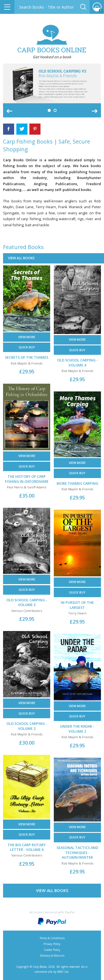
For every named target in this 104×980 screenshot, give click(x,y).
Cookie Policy (52, 950)
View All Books (52, 890)
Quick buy (27, 347)
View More (27, 337)
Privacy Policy (52, 944)
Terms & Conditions (52, 938)
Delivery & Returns (52, 956)
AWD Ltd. (63, 972)
